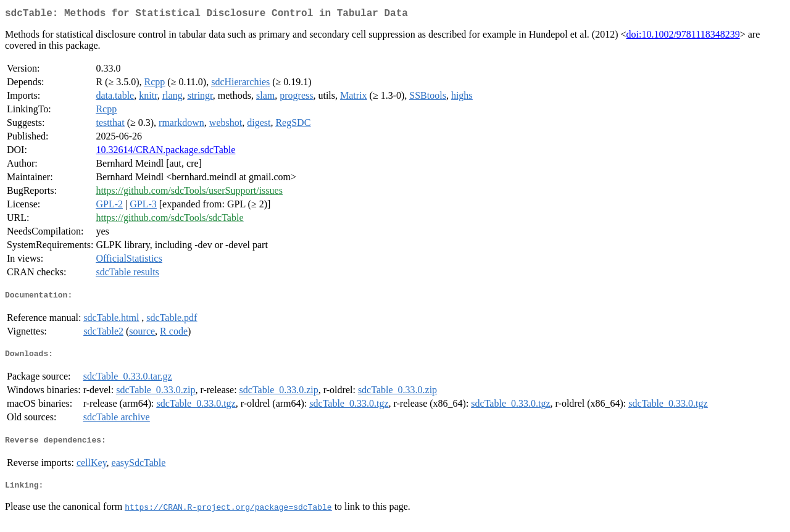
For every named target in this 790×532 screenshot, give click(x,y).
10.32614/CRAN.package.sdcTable (165, 152)
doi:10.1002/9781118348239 (683, 37)
